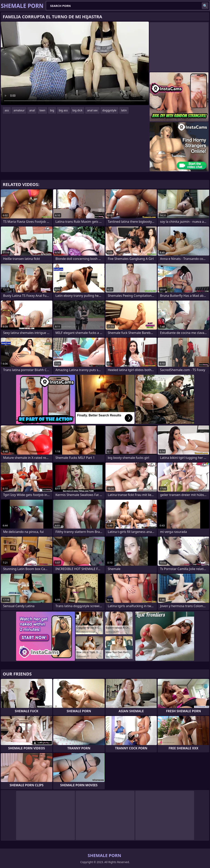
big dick (78, 110)
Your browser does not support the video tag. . (75, 63)
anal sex (92, 110)
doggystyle (109, 110)
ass (7, 110)
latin (124, 110)
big (52, 110)
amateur (19, 110)
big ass (63, 110)
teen (42, 110)
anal (32, 110)
